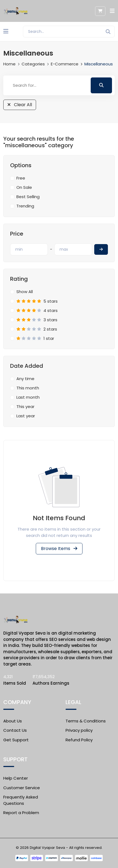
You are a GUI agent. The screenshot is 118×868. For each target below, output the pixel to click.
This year (25, 406)
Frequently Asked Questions (21, 800)
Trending (25, 206)
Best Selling (28, 197)
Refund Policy (79, 740)
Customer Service (22, 788)
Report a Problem (21, 813)
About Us (13, 721)
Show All (25, 292)
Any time (25, 379)
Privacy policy (79, 730)
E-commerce (65, 64)
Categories (33, 64)
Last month (28, 397)
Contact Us (15, 730)
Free (21, 178)
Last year (26, 416)
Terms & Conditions (86, 721)
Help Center (16, 778)
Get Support (16, 740)
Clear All (20, 105)
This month (28, 388)
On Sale (24, 187)
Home (9, 64)
